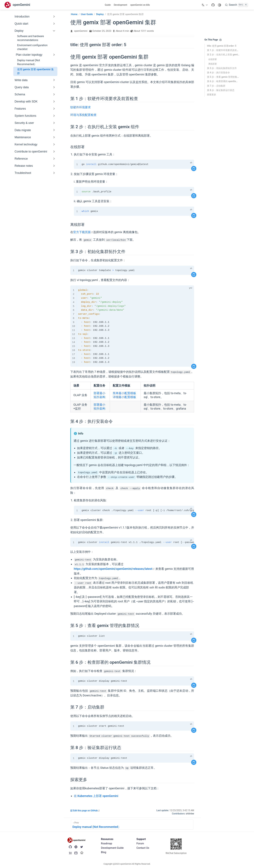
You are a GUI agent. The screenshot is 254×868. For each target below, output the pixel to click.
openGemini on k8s (140, 5)
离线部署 (213, 64)
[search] (236, 5)
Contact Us (143, 848)
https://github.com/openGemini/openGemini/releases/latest (114, 569)
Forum (140, 843)
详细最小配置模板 (124, 397)
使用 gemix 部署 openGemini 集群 (35, 71)
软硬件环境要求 (81, 107)
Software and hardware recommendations (31, 38)
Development (120, 5)
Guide (108, 5)
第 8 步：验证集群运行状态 (221, 90)
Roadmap (106, 843)
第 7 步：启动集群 (216, 86)
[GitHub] (213, 5)
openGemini (81, 31)
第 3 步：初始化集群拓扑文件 (222, 68)
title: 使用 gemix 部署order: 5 (222, 46)
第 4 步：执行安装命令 (218, 73)
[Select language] (205, 5)
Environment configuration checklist (32, 47)
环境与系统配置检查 (83, 115)
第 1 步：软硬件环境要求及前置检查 (223, 50)
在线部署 (213, 59)
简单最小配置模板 (124, 393)
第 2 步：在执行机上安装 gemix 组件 (223, 55)
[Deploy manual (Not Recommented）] (132, 825)
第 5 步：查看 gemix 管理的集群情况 (223, 77)
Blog (104, 852)
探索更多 (212, 95)
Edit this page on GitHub (85, 811)
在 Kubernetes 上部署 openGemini (96, 796)
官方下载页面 (83, 232)
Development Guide (112, 848)
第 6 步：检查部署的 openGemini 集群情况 (223, 81)
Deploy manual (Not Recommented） (29, 62)
